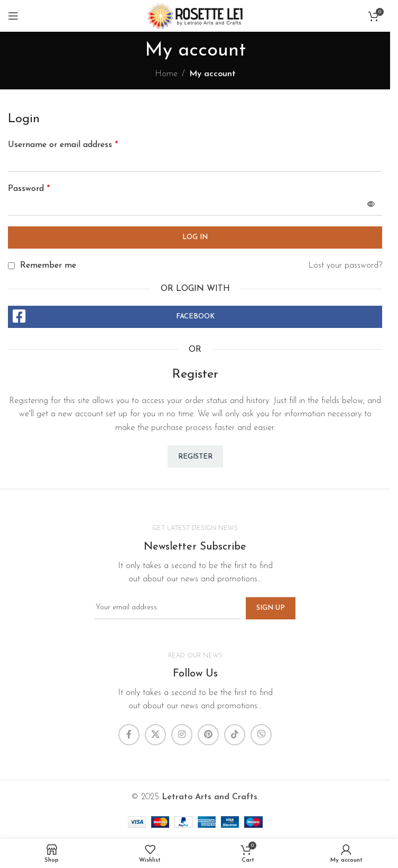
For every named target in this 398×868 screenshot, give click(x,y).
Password (29, 189)
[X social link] (155, 735)
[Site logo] (195, 15)
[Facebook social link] (129, 735)
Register (195, 457)
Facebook (195, 317)
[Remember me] (11, 266)
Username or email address (63, 145)
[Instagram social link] (182, 735)
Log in (195, 237)
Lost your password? (345, 266)
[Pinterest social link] (208, 735)
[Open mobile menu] (13, 16)
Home (166, 74)
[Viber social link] (261, 735)
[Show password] (371, 205)
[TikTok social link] (235, 735)
